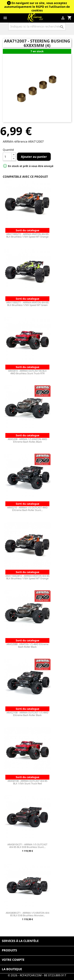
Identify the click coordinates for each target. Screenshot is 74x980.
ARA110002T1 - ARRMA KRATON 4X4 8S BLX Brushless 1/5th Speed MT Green (27, 304)
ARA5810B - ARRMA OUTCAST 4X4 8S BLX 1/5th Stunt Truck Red (27, 782)
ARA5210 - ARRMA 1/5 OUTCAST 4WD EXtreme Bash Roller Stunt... (27, 509)
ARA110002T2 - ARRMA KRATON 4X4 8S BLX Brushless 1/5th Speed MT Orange (27, 235)
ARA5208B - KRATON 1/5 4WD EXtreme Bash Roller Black (27, 645)
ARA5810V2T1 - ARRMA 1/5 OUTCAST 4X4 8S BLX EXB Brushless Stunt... (27, 846)
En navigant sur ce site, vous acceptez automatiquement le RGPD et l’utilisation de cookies (37, 7)
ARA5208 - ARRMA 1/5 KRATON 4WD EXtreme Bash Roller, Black (27, 440)
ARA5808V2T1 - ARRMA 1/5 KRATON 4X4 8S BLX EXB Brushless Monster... (27, 914)
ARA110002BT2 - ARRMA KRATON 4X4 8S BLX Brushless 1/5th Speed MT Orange (27, 577)
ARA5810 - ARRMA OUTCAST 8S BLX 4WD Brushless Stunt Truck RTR (27, 372)
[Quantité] (7, 157)
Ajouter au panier (34, 157)
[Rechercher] (37, 26)
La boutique (12, 969)
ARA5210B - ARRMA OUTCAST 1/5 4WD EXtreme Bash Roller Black (27, 714)
